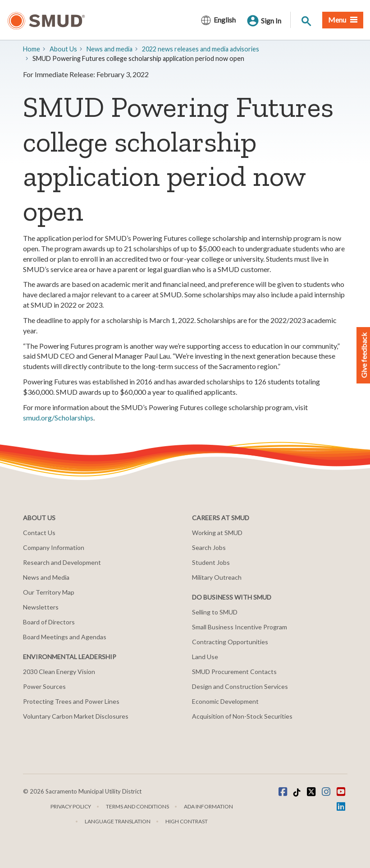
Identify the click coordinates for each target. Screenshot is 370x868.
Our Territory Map (49, 592)
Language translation (118, 821)
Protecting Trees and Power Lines (71, 701)
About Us (63, 49)
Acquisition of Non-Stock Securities (242, 716)
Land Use (205, 657)
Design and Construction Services (240, 686)
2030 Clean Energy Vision (59, 672)
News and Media (46, 577)
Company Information (54, 547)
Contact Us (39, 533)
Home (32, 49)
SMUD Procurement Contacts (234, 672)
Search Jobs (209, 547)
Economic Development (225, 701)
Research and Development (62, 562)
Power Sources (44, 686)
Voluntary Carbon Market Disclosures (76, 716)
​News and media (110, 49)
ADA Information (208, 806)
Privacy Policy (71, 806)
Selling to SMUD (215, 612)
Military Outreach (217, 577)
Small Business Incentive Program (240, 627)
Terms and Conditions (137, 806)
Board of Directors (49, 622)
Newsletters (41, 607)
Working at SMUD (217, 533)
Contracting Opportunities (230, 642)
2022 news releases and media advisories (201, 49)
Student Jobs (211, 562)
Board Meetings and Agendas (65, 637)
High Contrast (187, 821)
